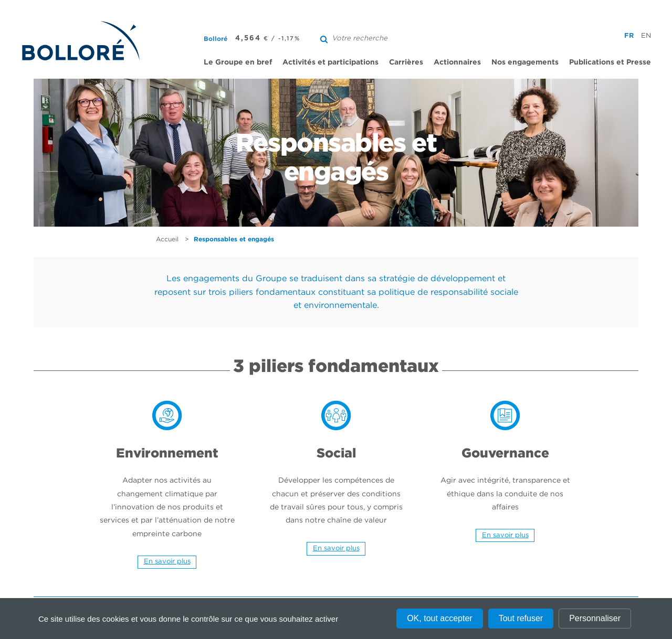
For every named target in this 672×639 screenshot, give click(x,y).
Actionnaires (457, 62)
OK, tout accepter (440, 618)
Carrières (406, 62)
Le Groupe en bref (238, 62)
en (646, 35)
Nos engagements (525, 62)
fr (629, 35)
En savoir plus (167, 561)
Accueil (167, 239)
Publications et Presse (610, 62)
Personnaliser (595, 618)
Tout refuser (521, 618)
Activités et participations (330, 62)
